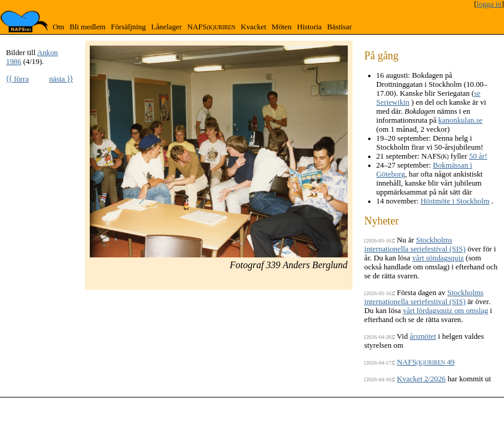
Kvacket (253, 27)
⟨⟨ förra (17, 79)
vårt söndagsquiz (438, 258)
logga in (489, 4)
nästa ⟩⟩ (61, 79)
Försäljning (128, 27)
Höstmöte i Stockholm (455, 201)
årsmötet (423, 336)
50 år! (478, 156)
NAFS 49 (426, 362)
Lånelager (167, 27)
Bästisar (339, 27)
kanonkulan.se (460, 120)
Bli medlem (87, 27)
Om (58, 27)
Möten (282, 27)
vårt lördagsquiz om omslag (446, 311)
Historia (309, 27)
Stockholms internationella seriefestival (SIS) (415, 245)
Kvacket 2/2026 (421, 379)
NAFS (211, 27)
